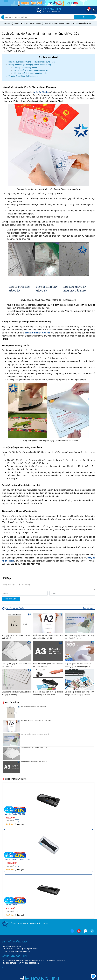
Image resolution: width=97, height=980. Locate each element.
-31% (17, 912)
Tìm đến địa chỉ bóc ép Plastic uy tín (24, 76)
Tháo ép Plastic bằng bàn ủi (25, 68)
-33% (17, 866)
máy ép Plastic (41, 92)
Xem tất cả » (88, 608)
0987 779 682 (23, 963)
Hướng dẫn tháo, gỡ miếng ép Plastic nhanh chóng (30, 65)
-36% (17, 821)
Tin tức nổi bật (13, 703)
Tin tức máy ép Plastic (15, 608)
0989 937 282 (11, 963)
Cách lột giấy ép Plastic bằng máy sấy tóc (31, 70)
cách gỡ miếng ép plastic (37, 333)
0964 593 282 (34, 963)
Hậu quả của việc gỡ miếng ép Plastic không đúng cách (32, 62)
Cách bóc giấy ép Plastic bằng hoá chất (30, 73)
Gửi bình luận (11, 599)
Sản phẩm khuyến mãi (16, 779)
